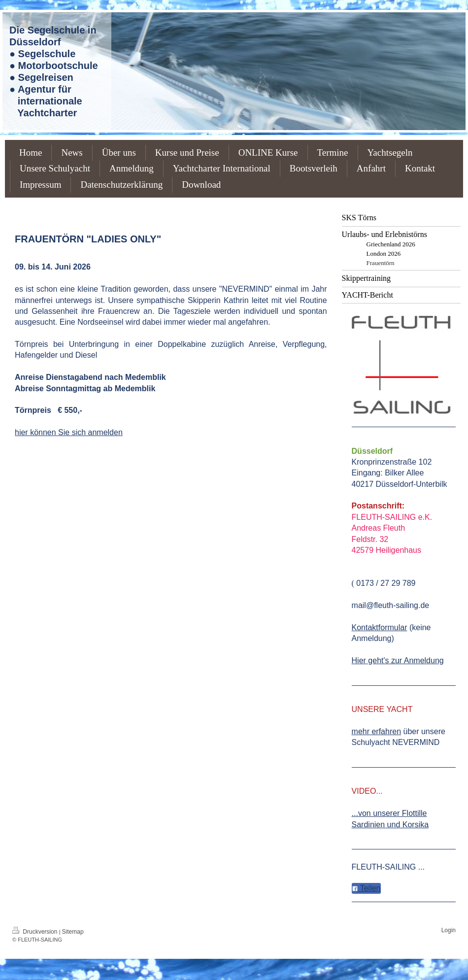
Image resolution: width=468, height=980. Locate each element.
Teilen (366, 888)
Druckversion (36, 932)
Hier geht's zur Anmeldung (398, 660)
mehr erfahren (377, 731)
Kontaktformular (380, 627)
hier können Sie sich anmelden (69, 432)
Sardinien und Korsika (390, 825)
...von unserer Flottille (389, 813)
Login (449, 930)
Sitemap (73, 932)
